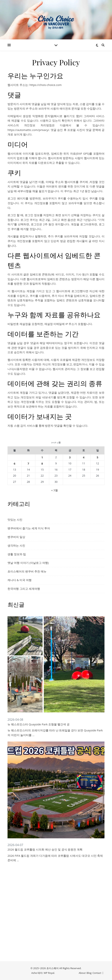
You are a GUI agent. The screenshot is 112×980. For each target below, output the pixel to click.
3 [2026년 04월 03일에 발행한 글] (70, 457)
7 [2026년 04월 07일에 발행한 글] (28, 463)
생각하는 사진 (16, 545)
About (82, 973)
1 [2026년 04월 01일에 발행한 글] (42, 457)
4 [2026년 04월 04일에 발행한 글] (84, 457)
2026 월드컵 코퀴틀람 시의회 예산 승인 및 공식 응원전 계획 (45, 849)
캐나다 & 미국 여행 (20, 580)
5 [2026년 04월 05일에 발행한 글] (97, 457)
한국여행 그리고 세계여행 (24, 589)
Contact (97, 973)
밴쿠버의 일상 (16, 537)
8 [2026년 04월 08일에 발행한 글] (42, 463)
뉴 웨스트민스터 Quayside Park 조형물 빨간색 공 (39, 724)
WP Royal (49, 973)
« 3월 (55, 490)
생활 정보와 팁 (17, 554)
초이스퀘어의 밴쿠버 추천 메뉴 (27, 571)
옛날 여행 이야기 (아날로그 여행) (28, 563)
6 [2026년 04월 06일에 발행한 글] (15, 463)
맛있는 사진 (15, 520)
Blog (89, 973)
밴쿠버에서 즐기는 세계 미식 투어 (29, 528)
